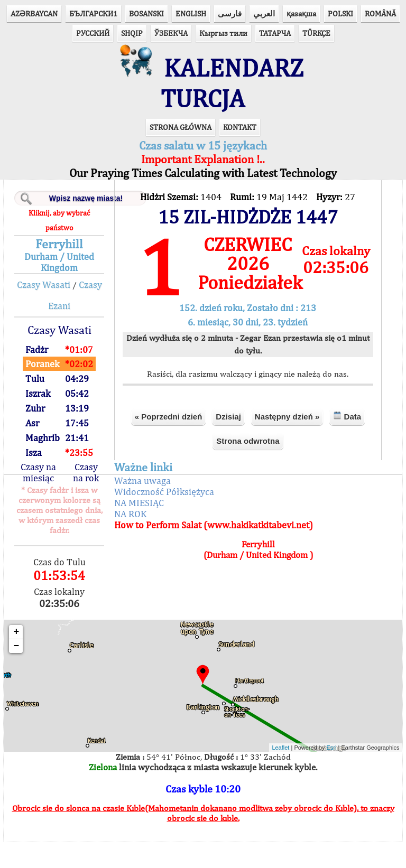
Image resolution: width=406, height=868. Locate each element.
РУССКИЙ (93, 33)
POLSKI (340, 13)
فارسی (230, 13)
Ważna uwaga (144, 506)
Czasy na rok (89, 498)
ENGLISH (191, 13)
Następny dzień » (287, 442)
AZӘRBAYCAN (34, 13)
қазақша (301, 13)
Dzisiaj (228, 442)
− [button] (20, 672)
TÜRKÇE (316, 33)
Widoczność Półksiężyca (166, 517)
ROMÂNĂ (380, 13)
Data (347, 441)
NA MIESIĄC (141, 528)
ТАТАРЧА (275, 33)
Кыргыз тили (223, 33)
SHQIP (132, 33)
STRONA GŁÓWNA (181, 153)
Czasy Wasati (46, 310)
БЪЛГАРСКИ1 (93, 13)
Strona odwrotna (248, 466)
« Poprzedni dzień (168, 442)
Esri (328, 773)
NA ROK (132, 539)
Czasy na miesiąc (41, 498)
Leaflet (277, 773)
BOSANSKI (146, 13)
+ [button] (20, 658)
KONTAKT (240, 153)
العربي (264, 13)
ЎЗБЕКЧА (171, 33)
